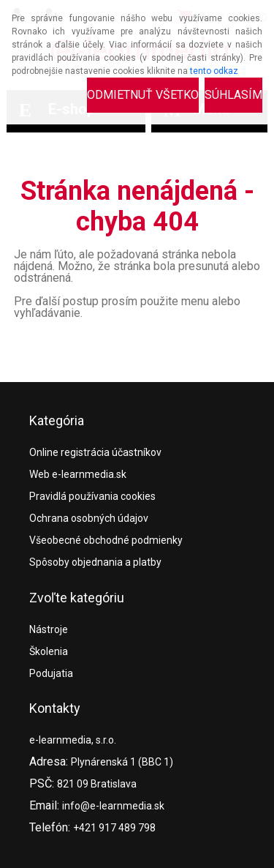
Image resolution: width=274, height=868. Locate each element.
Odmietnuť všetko (143, 95)
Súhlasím (233, 95)
